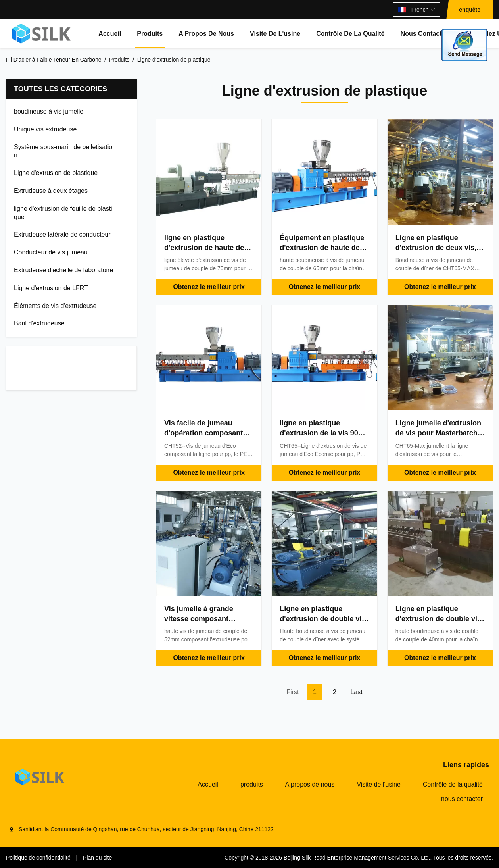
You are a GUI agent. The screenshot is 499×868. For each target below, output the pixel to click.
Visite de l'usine (275, 34)
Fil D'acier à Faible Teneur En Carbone (54, 60)
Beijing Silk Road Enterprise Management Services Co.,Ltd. (357, 858)
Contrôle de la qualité (350, 34)
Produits (119, 60)
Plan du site (97, 858)
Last (356, 692)
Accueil (110, 34)
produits (150, 34)
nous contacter (424, 34)
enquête (470, 10)
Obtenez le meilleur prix (209, 287)
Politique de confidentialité (38, 858)
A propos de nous (206, 34)
